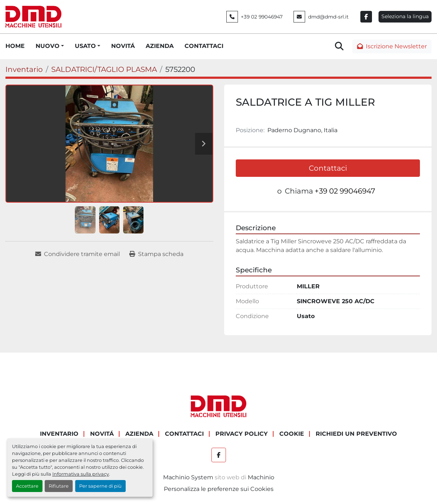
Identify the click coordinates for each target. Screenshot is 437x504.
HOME (15, 46)
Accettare (27, 486)
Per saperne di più (100, 486)
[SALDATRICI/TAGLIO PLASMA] (104, 69)
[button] (50, 46)
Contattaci (328, 168)
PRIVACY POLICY (242, 434)
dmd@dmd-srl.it (328, 17)
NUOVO (48, 46)
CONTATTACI (204, 46)
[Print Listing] (156, 254)
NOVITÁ (123, 46)
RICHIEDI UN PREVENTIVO (356, 434)
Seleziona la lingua (405, 16)
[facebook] (366, 17)
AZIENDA (160, 46)
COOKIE (292, 434)
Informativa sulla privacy (81, 474)
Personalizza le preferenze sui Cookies (219, 489)
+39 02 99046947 (262, 17)
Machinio (261, 477)
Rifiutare (59, 486)
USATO (85, 46)
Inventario (59, 434)
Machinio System (188, 477)
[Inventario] (24, 69)
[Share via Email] (78, 254)
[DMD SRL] (219, 406)
